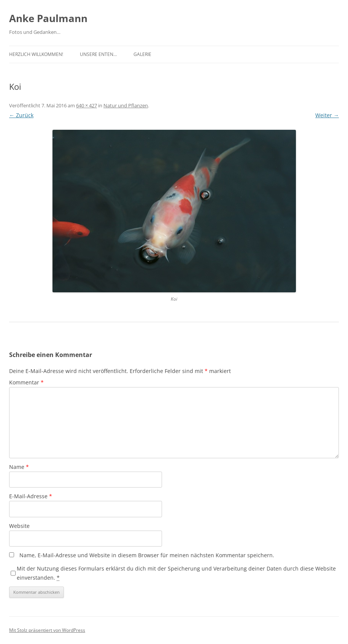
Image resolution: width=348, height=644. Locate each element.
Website (19, 526)
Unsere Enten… (98, 54)
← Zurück (21, 115)
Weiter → (327, 115)
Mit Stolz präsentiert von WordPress (47, 630)
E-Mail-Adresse (31, 496)
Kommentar (26, 382)
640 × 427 (87, 105)
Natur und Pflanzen (126, 105)
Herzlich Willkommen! (36, 54)
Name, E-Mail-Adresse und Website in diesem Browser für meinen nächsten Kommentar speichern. (147, 555)
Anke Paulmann (48, 18)
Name (19, 467)
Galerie (142, 54)
